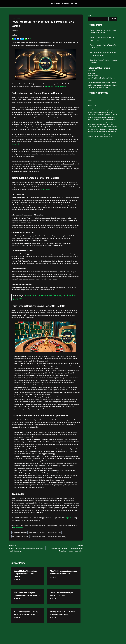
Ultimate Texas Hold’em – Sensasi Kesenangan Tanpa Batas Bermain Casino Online (65, 548)
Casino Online (45, 189)
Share (32, 39)
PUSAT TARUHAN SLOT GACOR (56, 86)
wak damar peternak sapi (103, 119)
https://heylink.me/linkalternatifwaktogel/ (101, 78)
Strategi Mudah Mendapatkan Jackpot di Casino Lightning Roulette (25, 574)
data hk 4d (91, 73)
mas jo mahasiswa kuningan (97, 134)
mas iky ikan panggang (101, 115)
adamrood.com (18, 528)
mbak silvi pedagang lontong (108, 131)
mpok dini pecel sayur (99, 117)
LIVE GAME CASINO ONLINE (20, 536)
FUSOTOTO (91, 71)
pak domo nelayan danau (105, 136)
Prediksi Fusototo (94, 76)
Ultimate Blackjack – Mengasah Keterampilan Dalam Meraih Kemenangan (26, 548)
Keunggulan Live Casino (54, 533)
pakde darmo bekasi (105, 129)
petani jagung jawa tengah (105, 127)
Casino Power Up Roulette (19, 533)
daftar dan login (102, 83)
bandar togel (92, 105)
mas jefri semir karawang (96, 110)
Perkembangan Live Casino (38, 536)
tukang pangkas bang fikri (100, 124)
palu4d (90, 101)
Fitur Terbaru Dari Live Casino (37, 533)
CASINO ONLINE (16, 18)
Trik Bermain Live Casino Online (56, 536)
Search (90, 16)
